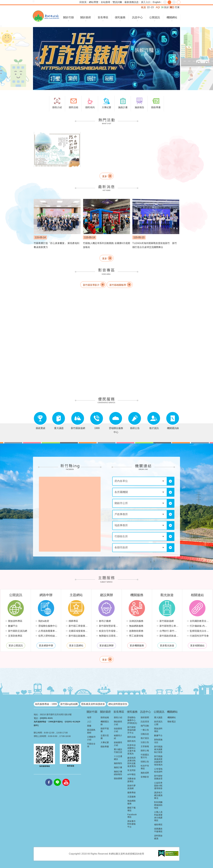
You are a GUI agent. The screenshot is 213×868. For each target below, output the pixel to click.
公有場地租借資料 (158, 770)
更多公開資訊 (16, 646)
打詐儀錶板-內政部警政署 (200, 626)
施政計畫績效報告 (118, 773)
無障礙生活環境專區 (109, 636)
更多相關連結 (197, 646)
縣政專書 (105, 747)
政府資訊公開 (158, 723)
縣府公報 (145, 751)
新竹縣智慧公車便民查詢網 (169, 626)
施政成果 (145, 773)
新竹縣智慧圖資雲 (158, 777)
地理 (89, 717)
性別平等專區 (145, 767)
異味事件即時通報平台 (131, 824)
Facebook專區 (132, 816)
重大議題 (158, 717)
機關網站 (172, 17)
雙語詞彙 (117, 2)
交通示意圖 (105, 737)
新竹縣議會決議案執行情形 (158, 749)
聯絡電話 (172, 722)
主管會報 (145, 746)
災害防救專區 (15, 636)
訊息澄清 (145, 722)
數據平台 (13, 626)
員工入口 (146, 2)
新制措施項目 (158, 741)
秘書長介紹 (118, 737)
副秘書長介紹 (118, 744)
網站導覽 (94, 2)
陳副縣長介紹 (118, 723)
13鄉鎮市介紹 (91, 738)
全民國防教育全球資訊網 (200, 621)
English (157, 2)
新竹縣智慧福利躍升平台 (131, 730)
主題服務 (131, 797)
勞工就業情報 (136, 636)
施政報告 (118, 763)
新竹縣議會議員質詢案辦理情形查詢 (158, 760)
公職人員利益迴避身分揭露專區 (158, 816)
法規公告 (145, 742)
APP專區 (132, 774)
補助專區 (158, 825)
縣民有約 (131, 741)
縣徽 (89, 726)
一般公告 (145, 730)
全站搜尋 (105, 2)
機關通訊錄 (105, 723)
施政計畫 (118, 767)
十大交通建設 (118, 758)
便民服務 (120, 17)
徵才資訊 (145, 738)
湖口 (172, 7)
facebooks (49, 779)
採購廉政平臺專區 (158, 830)
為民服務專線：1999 (46, 704)
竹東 (177, 7)
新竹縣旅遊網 (167, 621)
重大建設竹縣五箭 (118, 751)
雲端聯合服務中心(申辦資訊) (132, 720)
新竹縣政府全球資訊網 (46, 16)
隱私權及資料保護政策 (93, 704)
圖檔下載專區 (131, 809)
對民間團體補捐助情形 (158, 805)
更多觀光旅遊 (167, 646)
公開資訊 (155, 17)
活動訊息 (145, 734)
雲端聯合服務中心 (48, 626)
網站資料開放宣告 (118, 704)
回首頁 (83, 2)
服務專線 (131, 792)
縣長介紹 (118, 717)
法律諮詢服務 (136, 621)
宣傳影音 (145, 777)
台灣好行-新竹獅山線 (169, 631)
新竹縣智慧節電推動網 (109, 626)
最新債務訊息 (131, 2)
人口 (89, 722)
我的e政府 (44, 621)
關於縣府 (86, 17)
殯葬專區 (73, 621)
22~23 (150, 7)
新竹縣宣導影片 (91, 285)
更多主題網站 (76, 646)
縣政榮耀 (118, 778)
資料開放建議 (158, 837)
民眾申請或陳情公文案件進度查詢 (131, 749)
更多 (105, 176)
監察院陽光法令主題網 (200, 631)
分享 (179, 2)
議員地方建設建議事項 (158, 795)
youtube (66, 779)
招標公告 (145, 762)
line (57, 779)
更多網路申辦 (46, 646)
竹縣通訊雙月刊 (145, 756)
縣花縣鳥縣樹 (91, 731)
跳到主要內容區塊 (2, 2)
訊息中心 (137, 17)
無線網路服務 (136, 626)
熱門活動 (145, 726)
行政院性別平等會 (199, 636)
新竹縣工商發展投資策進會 (78, 626)
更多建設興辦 (106, 646)
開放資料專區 (15, 621)
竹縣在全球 (91, 745)
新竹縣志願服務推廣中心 (78, 636)
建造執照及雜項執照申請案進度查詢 (131, 762)
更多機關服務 (137, 646)
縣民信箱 (131, 737)
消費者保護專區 (131, 780)
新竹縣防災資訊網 (18, 631)
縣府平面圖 (105, 730)
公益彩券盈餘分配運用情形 (158, 786)
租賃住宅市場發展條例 (109, 631)
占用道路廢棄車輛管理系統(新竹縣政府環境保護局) (48, 631)
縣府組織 (105, 717)
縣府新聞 (145, 717)
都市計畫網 (105, 621)
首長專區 (103, 17)
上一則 (37, 59)
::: (34, 1)
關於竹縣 (68, 17)
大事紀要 (105, 742)
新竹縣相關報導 (118, 285)
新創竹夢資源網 (131, 787)
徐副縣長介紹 (118, 730)
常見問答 (131, 770)
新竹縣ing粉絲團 (69, 704)
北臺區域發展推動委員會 (78, 631)
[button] (106, 59)
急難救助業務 (136, 631)
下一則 (176, 59)
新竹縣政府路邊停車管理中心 (169, 636)
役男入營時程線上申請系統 (48, 636)
